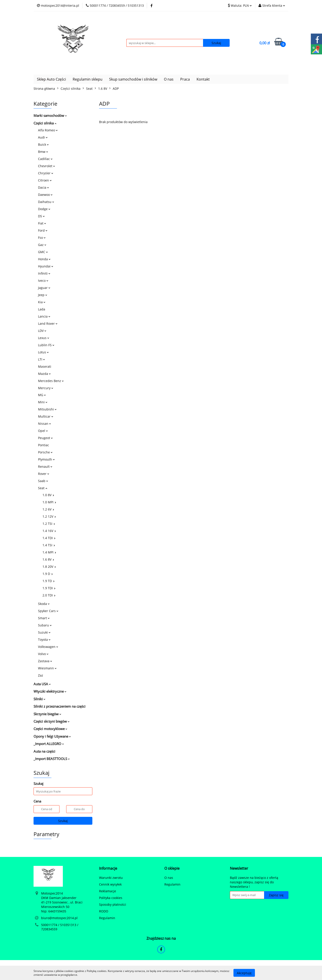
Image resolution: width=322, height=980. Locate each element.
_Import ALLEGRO (49, 744)
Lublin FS (46, 345)
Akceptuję (244, 973)
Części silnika (45, 123)
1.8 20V (49, 567)
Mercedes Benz (51, 381)
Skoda (44, 604)
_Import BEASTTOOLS (52, 759)
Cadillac (45, 159)
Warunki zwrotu (111, 878)
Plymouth (46, 459)
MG (42, 395)
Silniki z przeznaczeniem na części (59, 706)
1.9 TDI (49, 588)
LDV (42, 331)
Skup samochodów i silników (133, 79)
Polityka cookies (111, 898)
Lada (42, 309)
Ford (43, 230)
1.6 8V (48, 559)
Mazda (44, 374)
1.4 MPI (49, 552)
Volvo (43, 654)
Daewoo (45, 195)
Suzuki (44, 632)
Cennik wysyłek (110, 884)
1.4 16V (49, 531)
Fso (42, 238)
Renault (45, 467)
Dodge (44, 209)
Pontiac (43, 445)
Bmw (43, 152)
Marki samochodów (50, 115)
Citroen (45, 180)
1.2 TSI (49, 524)
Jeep (43, 295)
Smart (44, 618)
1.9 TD (49, 581)
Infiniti (44, 273)
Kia (42, 302)
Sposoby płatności (113, 904)
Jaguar (44, 288)
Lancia (44, 316)
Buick (43, 144)
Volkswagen (48, 647)
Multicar (46, 416)
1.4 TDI (49, 538)
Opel (43, 431)
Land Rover (48, 323)
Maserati (45, 366)
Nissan (44, 424)
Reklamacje (108, 891)
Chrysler (46, 173)
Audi (43, 137)
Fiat (42, 223)
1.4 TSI (49, 545)
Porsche (45, 452)
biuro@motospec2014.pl (59, 918)
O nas (169, 79)
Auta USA (42, 684)
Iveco (43, 281)
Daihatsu (46, 202)
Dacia (43, 187)
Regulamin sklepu (88, 79)
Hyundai (46, 266)
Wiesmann (47, 668)
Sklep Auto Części (51, 79)
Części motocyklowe (50, 729)
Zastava (45, 661)
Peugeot (45, 438)
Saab (43, 481)
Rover (44, 474)
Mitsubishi (47, 409)
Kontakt (203, 79)
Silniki (39, 699)
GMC (43, 252)
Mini (43, 402)
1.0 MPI (49, 502)
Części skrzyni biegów (52, 721)
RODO (104, 911)
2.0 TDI (49, 595)
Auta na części (44, 751)
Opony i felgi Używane (52, 736)
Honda (44, 259)
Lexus (44, 338)
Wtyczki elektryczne (50, 691)
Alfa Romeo (48, 130)
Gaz (42, 245)
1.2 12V (49, 516)
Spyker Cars (48, 611)
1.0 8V (48, 495)
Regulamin (107, 918)
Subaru (45, 625)
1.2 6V (48, 509)
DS (41, 216)
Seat (43, 488)
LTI (41, 359)
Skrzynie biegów (47, 714)
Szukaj (63, 821)
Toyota (44, 639)
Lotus (43, 352)
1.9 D (48, 574)
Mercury (46, 388)
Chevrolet (47, 166)
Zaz (41, 675)
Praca (185, 79)
